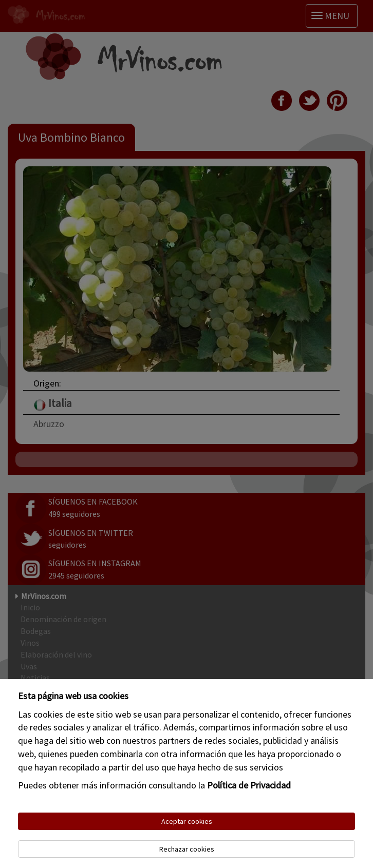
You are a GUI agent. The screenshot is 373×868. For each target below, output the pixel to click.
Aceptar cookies (187, 821)
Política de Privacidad (249, 785)
